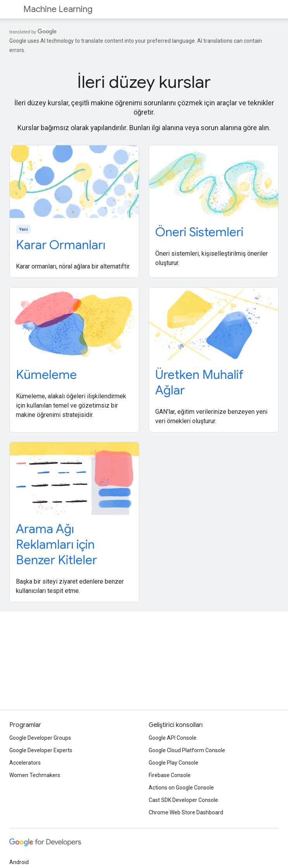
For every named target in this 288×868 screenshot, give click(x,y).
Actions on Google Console (181, 788)
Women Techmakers (35, 775)
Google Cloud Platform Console (187, 750)
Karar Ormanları (61, 245)
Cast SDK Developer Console (183, 800)
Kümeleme (46, 375)
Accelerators (25, 763)
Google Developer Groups (40, 738)
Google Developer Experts (41, 750)
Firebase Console (170, 775)
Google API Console (173, 738)
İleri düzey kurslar (144, 82)
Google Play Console (173, 763)
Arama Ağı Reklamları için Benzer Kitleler (56, 544)
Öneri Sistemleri (199, 232)
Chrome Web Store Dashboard (186, 812)
